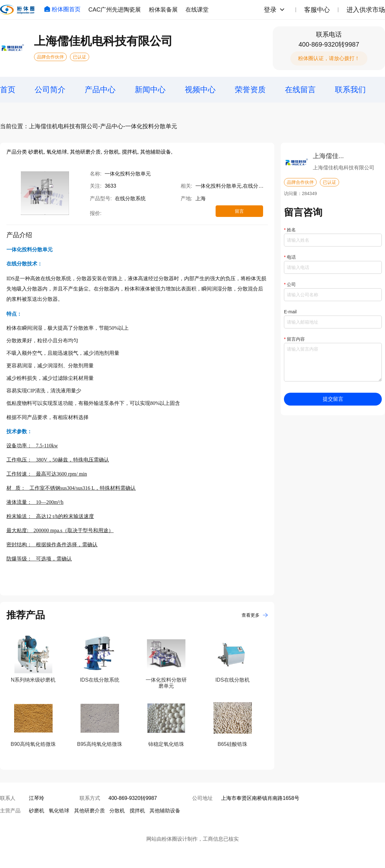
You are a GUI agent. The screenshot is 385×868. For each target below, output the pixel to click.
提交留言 (333, 399)
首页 (8, 89)
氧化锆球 (59, 811)
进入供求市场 (366, 10)
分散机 (117, 811)
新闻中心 (150, 89)
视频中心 (200, 89)
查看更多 (255, 615)
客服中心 (317, 10)
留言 (239, 211)
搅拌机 (137, 811)
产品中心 (100, 89)
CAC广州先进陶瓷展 (115, 10)
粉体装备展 (163, 10)
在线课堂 (197, 10)
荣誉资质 (250, 89)
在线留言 (300, 89)
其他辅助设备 (165, 811)
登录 (270, 10)
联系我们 (350, 89)
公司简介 (50, 89)
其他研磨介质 (90, 811)
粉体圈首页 (62, 9)
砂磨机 (37, 811)
